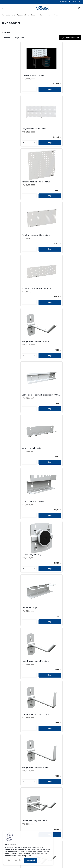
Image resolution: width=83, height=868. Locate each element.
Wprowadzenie (7, 15)
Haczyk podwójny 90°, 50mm (17, 503)
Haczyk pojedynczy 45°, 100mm (58, 343)
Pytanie (63, 770)
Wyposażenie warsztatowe (27, 15)
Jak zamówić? (22, 819)
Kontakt (63, 766)
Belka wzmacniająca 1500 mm (57, 665)
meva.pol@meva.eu (24, 795)
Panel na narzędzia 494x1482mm (19, 182)
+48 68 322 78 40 (23, 793)
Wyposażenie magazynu (63, 815)
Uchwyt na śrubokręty (53, 236)
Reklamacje (22, 827)
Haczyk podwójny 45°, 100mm (57, 450)
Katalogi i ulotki (63, 778)
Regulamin (22, 812)
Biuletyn (63, 782)
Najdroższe (20, 38)
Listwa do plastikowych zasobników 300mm (20, 236)
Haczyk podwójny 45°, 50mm (17, 450)
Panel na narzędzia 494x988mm (58, 129)
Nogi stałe (48, 611)
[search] (79, 8)
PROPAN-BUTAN (63, 834)
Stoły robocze (45, 15)
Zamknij (31, 860)
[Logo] (41, 8)
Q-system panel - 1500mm (16, 75)
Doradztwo (22, 823)
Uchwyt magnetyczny (54, 290)
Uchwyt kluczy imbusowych (16, 290)
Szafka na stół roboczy (54, 557)
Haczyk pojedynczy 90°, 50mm (17, 397)
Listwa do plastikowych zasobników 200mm (20, 557)
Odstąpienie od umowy (22, 815)
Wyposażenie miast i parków (63, 827)
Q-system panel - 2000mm (56, 75)
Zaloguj (65, 2)
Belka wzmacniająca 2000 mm (37, 718)
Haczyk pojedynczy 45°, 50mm (57, 182)
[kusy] (11, 89)
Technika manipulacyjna (63, 823)
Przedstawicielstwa (63, 774)
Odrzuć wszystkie (15, 860)
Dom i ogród (63, 830)
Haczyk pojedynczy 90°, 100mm (58, 397)
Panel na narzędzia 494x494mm (18, 129)
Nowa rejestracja (76, 2)
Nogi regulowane (11, 665)
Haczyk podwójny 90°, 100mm (57, 503)
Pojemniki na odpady (63, 812)
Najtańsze (8, 38)
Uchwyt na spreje (12, 343)
